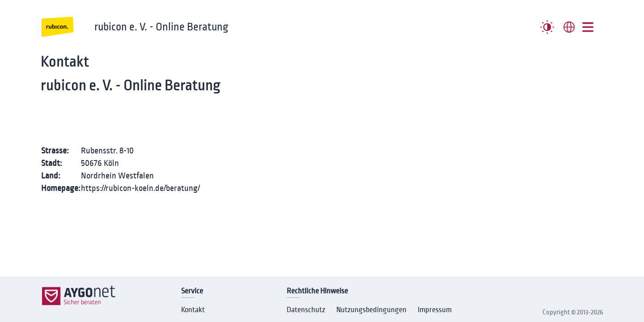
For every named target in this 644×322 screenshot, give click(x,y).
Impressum (435, 310)
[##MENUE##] (588, 27)
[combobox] (569, 27)
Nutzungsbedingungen (371, 310)
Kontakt (193, 310)
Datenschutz (306, 310)
